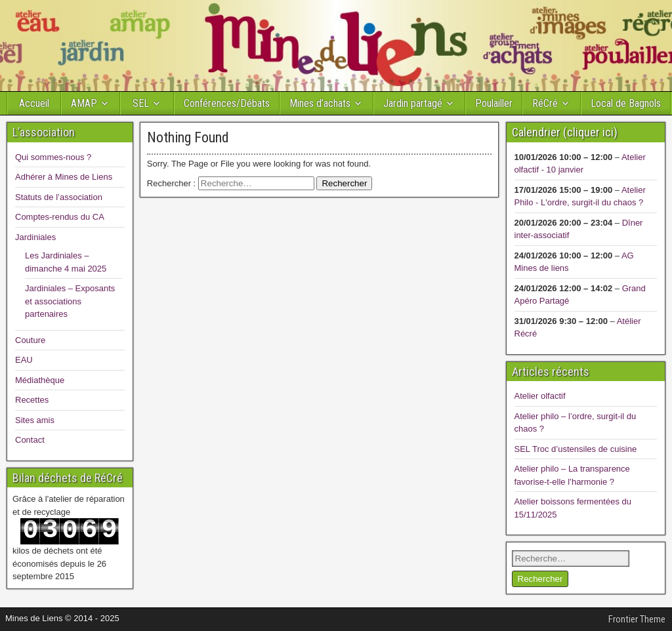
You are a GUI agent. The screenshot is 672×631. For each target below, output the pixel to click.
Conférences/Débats (227, 103)
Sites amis (35, 420)
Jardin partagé (413, 103)
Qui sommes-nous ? (53, 157)
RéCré (545, 103)
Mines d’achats (320, 103)
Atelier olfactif (540, 396)
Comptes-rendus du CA (60, 217)
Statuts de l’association (59, 197)
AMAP (84, 103)
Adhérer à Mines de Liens (64, 177)
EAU (24, 360)
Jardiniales (35, 237)
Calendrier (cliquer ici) (565, 132)
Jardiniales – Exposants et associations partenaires (70, 301)
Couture (30, 340)
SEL (141, 103)
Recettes (32, 400)
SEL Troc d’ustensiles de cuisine (576, 449)
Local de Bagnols (626, 103)
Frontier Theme (637, 619)
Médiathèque (40, 380)
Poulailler (494, 103)
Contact (30, 440)
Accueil (34, 103)
